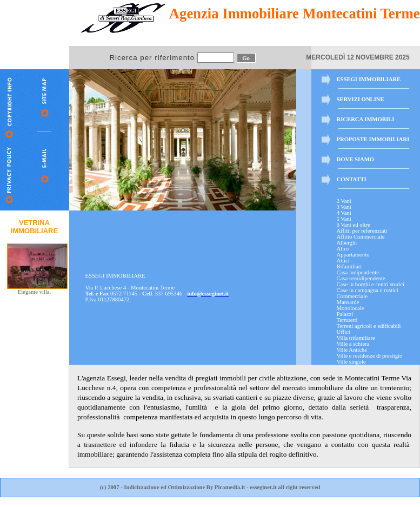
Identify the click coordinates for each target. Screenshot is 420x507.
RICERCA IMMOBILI (366, 119)
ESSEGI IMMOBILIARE (369, 79)
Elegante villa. (37, 289)
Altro (343, 249)
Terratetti (347, 320)
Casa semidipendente (361, 278)
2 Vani (344, 201)
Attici (343, 261)
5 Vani (344, 219)
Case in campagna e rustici (368, 290)
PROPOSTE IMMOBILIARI (373, 139)
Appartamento (353, 255)
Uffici (344, 332)
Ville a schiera (353, 344)
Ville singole (351, 362)
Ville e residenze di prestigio (370, 356)
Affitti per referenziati (362, 231)
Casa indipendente (358, 272)
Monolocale (351, 308)
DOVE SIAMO (356, 159)
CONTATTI (352, 179)
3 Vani (344, 207)
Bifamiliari (349, 266)
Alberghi (347, 243)
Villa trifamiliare (356, 338)
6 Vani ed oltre (354, 225)
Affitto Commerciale (361, 237)
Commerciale (352, 296)
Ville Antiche (352, 350)
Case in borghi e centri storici (371, 284)
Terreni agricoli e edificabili (369, 326)
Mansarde (348, 302)
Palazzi (345, 314)
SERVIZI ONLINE (361, 99)
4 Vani (344, 213)
